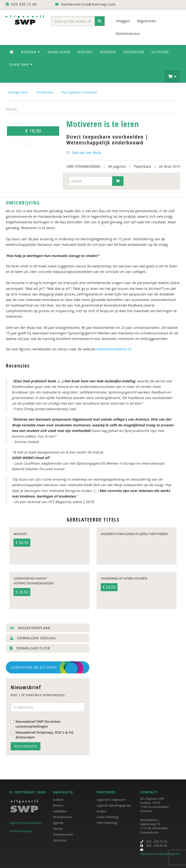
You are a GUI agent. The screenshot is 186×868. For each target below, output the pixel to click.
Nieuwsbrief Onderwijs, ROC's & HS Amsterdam (42, 735)
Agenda (108, 52)
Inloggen (123, 21)
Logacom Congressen (111, 800)
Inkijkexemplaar (30, 628)
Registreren (147, 21)
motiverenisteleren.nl (114, 349)
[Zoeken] (100, 21)
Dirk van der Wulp (87, 153)
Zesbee (102, 811)
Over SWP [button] (21, 64)
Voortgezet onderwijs (79, 92)
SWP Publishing (107, 823)
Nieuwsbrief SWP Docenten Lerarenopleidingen (36, 724)
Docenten (134, 52)
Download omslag (33, 638)
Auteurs (160, 52)
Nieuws (85, 52)
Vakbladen (59, 52)
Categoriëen (18, 92)
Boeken (58, 805)
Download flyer (30, 648)
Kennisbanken (62, 817)
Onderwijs (45, 92)
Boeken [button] (31, 52)
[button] (172, 77)
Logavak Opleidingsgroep (114, 805)
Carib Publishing (108, 817)
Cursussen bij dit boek (34, 667)
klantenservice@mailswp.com (160, 854)
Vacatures (60, 840)
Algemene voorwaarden (26, 823)
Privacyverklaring (21, 831)
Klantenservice (128, 34)
